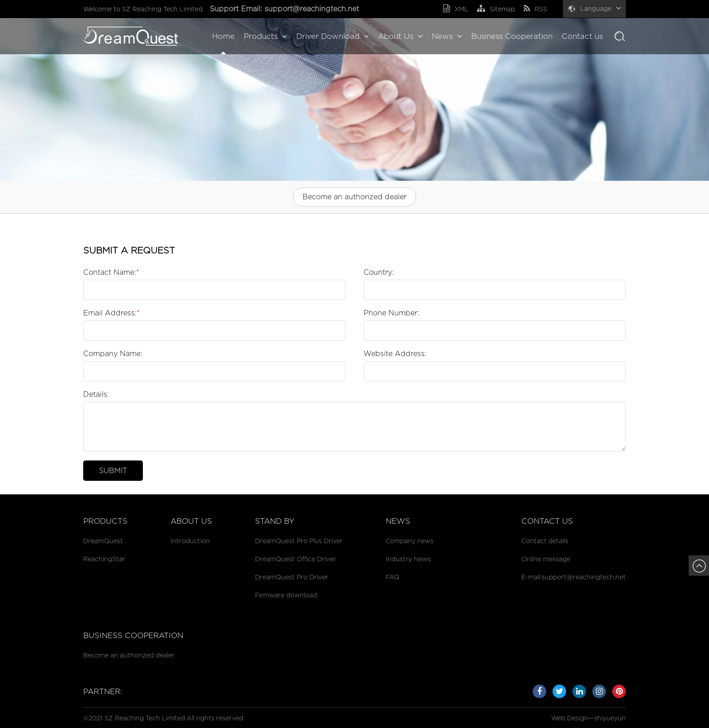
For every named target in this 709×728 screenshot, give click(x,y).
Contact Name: (111, 272)
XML (456, 9)
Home (223, 36)
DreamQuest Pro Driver (292, 577)
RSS (535, 9)
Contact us (582, 36)
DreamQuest (103, 541)
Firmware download (286, 595)
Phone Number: (391, 313)
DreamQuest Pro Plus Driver (299, 541)
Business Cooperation (512, 36)
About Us (400, 36)
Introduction (190, 541)
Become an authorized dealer (354, 197)
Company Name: (113, 354)
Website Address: (395, 354)
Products (265, 36)
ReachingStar (104, 559)
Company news (410, 541)
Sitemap (496, 9)
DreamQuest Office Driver (295, 559)
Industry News (408, 559)
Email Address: (111, 313)
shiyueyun (610, 718)
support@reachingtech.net (313, 9)
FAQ (392, 577)
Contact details (545, 541)
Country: (379, 272)
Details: (96, 394)
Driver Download (333, 36)
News (447, 36)
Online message (546, 559)
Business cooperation (133, 635)
